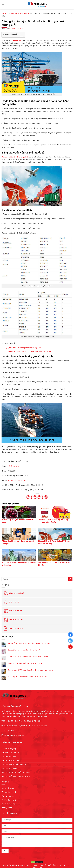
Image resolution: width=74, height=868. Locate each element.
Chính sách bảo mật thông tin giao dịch (16, 776)
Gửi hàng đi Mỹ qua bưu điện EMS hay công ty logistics (19, 564)
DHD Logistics (14, 466)
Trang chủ (5, 14)
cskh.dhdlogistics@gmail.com (14, 735)
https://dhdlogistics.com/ (17, 480)
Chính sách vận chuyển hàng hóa (14, 764)
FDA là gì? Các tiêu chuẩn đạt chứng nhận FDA (25, 663)
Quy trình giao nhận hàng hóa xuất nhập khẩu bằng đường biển (29, 351)
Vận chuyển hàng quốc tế (20, 14)
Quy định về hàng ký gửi (10, 761)
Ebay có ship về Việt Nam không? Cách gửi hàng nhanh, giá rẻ (30, 670)
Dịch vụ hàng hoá (13, 611)
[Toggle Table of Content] (21, 35)
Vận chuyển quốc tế (14, 593)
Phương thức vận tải (9, 800)
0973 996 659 (9, 731)
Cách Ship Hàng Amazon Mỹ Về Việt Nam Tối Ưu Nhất (27, 677)
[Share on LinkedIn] (46, 497)
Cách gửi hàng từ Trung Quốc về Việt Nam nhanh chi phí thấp (54, 542)
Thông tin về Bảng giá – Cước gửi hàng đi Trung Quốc (18, 542)
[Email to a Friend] (39, 497)
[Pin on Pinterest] (42, 497)
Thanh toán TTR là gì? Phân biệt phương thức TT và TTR (28, 657)
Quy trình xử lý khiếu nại (10, 753)
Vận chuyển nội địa (13, 620)
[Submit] (70, 579)
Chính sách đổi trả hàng (10, 768)
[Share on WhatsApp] (28, 497)
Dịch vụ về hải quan (14, 628)
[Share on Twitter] (35, 497)
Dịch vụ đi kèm (12, 602)
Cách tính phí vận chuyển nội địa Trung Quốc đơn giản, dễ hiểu (53, 521)
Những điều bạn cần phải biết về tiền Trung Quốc (25, 650)
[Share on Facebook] (32, 497)
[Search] (72, 5)
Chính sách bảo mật (9, 757)
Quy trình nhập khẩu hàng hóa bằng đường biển (23, 348)
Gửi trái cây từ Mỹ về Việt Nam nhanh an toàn (18, 521)
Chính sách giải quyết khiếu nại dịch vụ (16, 772)
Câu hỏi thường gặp (9, 749)
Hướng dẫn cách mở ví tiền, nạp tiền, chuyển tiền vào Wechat (30, 643)
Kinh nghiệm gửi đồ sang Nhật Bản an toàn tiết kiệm (54, 564)
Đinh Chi (20, 29)
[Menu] (3, 5)
